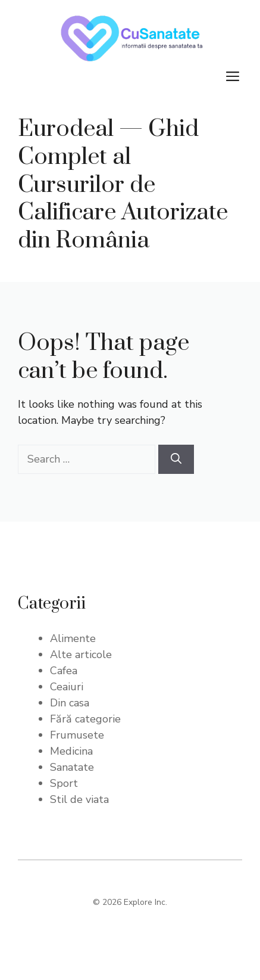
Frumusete (77, 735)
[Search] (176, 459)
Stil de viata (79, 799)
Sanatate (72, 767)
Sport (64, 783)
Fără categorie (85, 719)
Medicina (71, 751)
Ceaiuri (67, 687)
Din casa (70, 703)
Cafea (64, 671)
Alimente (73, 638)
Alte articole (81, 655)
